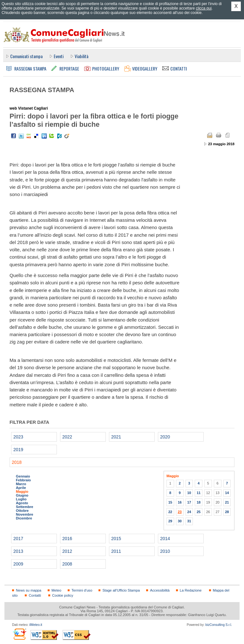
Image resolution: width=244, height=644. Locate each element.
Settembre (25, 507)
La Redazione (191, 590)
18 (199, 502)
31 (189, 521)
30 (180, 521)
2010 (165, 551)
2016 (67, 539)
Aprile (21, 488)
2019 (18, 450)
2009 (18, 564)
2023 (18, 437)
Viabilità (81, 56)
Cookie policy (63, 595)
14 (227, 493)
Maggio (22, 491)
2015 (116, 539)
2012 (67, 551)
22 (170, 512)
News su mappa (29, 590)
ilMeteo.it (36, 625)
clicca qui (203, 8)
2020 (165, 437)
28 (227, 512)
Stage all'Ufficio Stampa (121, 590)
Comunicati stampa (26, 56)
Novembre (25, 514)
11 (199, 493)
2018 (17, 462)
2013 (18, 551)
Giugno (22, 495)
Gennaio (23, 476)
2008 (67, 564)
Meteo (56, 590)
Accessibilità (160, 590)
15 (170, 502)
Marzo (21, 484)
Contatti (35, 595)
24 (189, 512)
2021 (116, 437)
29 (170, 521)
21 (227, 502)
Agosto (22, 503)
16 (180, 502)
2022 (67, 437)
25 (199, 512)
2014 (165, 539)
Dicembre (24, 518)
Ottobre (22, 511)
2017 (18, 539)
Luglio (21, 499)
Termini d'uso (82, 590)
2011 (116, 551)
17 (189, 502)
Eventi (59, 56)
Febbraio (23, 480)
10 (189, 493)
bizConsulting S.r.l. (219, 625)
